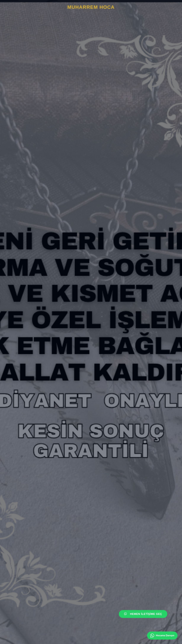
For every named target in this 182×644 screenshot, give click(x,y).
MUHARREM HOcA (91, 7)
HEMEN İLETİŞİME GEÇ (143, 614)
